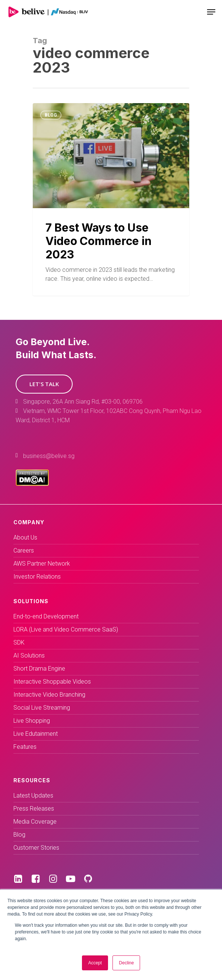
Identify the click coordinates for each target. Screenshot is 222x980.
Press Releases (34, 809)
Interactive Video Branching (49, 695)
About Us (25, 537)
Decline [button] (126, 963)
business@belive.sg (49, 456)
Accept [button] (95, 963)
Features (25, 747)
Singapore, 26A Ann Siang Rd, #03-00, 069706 (83, 402)
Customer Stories (36, 848)
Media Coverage (35, 822)
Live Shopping (32, 721)
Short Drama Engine (39, 669)
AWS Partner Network (42, 564)
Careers (24, 551)
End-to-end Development (46, 616)
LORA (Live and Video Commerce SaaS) (66, 629)
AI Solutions (29, 656)
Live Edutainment (36, 734)
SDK (19, 642)
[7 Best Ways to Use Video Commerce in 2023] (111, 199)
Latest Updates (33, 796)
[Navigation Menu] (211, 12)
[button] (44, 384)
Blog (51, 115)
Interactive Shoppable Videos (52, 682)
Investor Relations (37, 577)
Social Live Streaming (42, 708)
